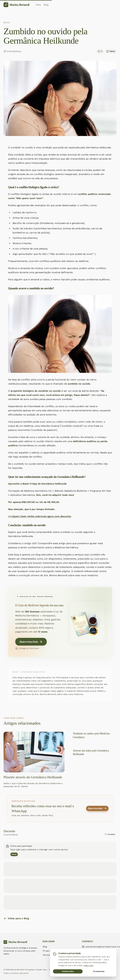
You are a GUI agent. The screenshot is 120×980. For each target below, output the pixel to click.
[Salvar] (111, 51)
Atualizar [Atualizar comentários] (110, 834)
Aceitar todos (68, 971)
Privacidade (49, 951)
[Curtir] (100, 51)
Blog (45, 947)
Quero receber (97, 808)
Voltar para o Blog (16, 918)
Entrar (14, 854)
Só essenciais (99, 971)
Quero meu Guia (31, 643)
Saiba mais (89, 965)
